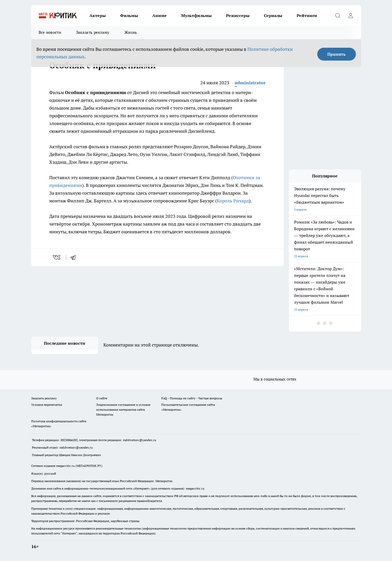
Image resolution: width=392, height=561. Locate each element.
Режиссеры (238, 15)
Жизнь (131, 32)
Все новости (50, 32)
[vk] (57, 257)
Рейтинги (307, 15)
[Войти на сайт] (351, 15)
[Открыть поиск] (338, 15)
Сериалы (273, 15)
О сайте (102, 398)
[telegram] (75, 257)
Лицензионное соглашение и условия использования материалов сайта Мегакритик (123, 410)
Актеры (98, 15)
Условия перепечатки (47, 405)
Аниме (160, 15)
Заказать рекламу (93, 32)
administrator (250, 83)
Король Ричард (233, 201)
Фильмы (129, 15)
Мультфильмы (196, 15)
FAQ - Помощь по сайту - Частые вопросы (192, 398)
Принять (336, 54)
